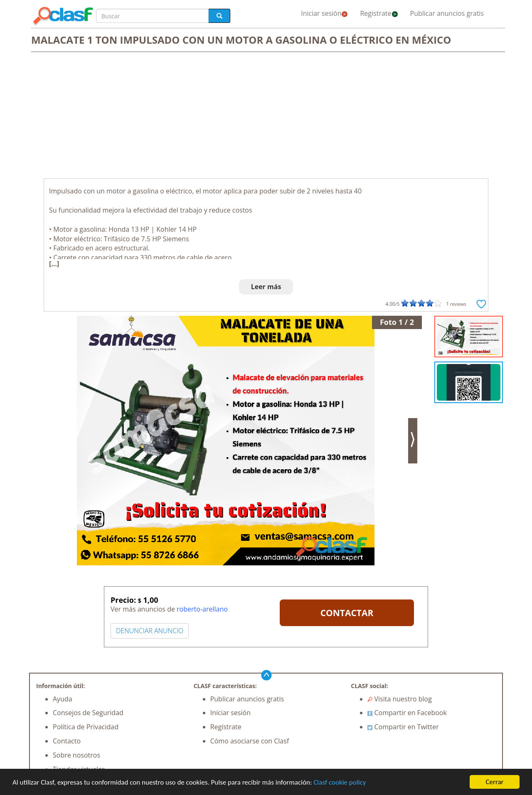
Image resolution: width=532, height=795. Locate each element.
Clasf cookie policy (340, 783)
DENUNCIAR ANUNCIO (150, 631)
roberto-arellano (202, 609)
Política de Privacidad (86, 727)
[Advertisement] (266, 116)
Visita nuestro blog (400, 699)
